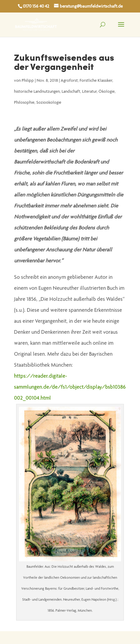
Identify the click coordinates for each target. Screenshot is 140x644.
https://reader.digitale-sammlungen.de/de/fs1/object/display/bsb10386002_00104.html (70, 387)
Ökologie (107, 92)
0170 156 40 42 (36, 7)
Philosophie (24, 103)
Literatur (89, 92)
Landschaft (71, 92)
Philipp (28, 81)
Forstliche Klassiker (96, 81)
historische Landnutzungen (37, 92)
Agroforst (69, 81)
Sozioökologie (49, 103)
